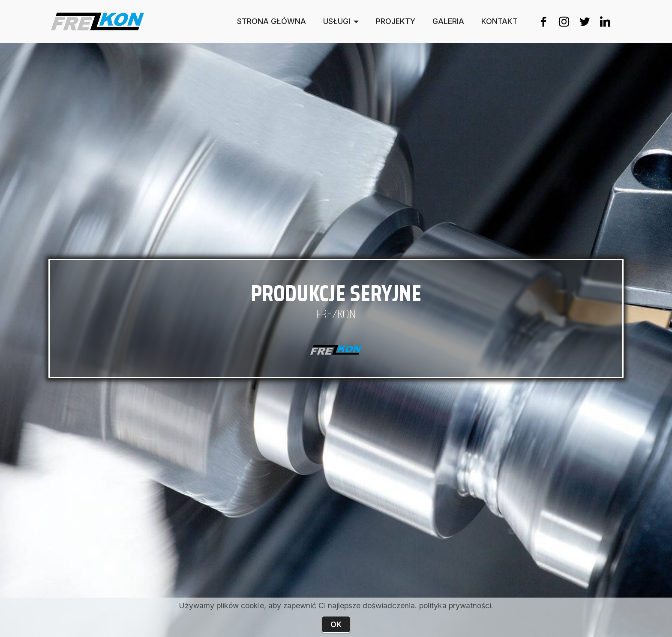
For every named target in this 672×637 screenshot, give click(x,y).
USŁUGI (337, 21)
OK (336, 624)
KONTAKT (499, 21)
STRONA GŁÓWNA (271, 21)
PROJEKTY (396, 21)
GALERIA (448, 21)
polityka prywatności (455, 606)
